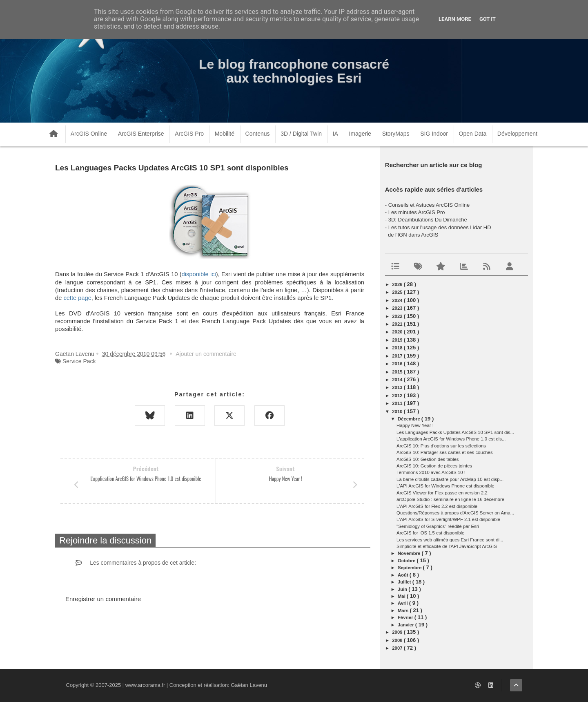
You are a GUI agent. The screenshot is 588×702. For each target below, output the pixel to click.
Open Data (473, 134)
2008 (398, 640)
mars (404, 610)
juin (403, 589)
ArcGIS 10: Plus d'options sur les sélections (441, 446)
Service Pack (79, 361)
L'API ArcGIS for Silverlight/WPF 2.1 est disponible (448, 519)
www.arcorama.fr (145, 685)
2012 (398, 396)
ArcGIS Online (89, 134)
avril (403, 603)
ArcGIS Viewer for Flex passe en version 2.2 (442, 493)
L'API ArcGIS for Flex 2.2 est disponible (437, 506)
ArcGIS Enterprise (141, 134)
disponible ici (199, 274)
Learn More (455, 19)
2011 (398, 403)
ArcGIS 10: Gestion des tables (428, 459)
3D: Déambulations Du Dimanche (428, 220)
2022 (398, 316)
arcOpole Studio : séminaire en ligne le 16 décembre (450, 499)
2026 (398, 284)
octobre (407, 561)
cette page (77, 298)
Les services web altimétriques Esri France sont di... (450, 540)
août (404, 575)
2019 (398, 340)
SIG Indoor (434, 134)
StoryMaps (396, 134)
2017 (398, 356)
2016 (398, 364)
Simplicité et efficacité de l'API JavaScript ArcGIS (447, 546)
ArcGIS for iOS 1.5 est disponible (430, 533)
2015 (398, 372)
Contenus (258, 134)
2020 (398, 332)
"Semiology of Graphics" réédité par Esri (438, 526)
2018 (398, 348)
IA (335, 134)
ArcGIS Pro (189, 134)
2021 (398, 324)
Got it (488, 19)
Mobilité (225, 134)
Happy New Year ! (415, 425)
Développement (517, 134)
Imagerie (360, 134)
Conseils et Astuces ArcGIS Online (429, 205)
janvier (406, 625)
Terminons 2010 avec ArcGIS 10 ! (431, 472)
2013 (398, 387)
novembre (410, 553)
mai (402, 596)
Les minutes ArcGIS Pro (417, 212)
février (406, 617)
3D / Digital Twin (301, 134)
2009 (398, 632)
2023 (398, 308)
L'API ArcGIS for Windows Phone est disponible (445, 486)
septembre (410, 568)
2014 (398, 380)
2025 (398, 292)
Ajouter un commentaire (206, 354)
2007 (398, 648)
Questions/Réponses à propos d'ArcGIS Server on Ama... (455, 513)
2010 (398, 411)
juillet (405, 582)
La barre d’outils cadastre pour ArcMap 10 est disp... (450, 479)
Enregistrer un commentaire (103, 599)
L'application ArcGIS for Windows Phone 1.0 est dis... (451, 439)
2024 (398, 300)
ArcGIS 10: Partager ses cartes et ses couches (444, 452)
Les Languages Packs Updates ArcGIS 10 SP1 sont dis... (455, 432)
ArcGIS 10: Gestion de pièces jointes (434, 466)
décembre (410, 419)
